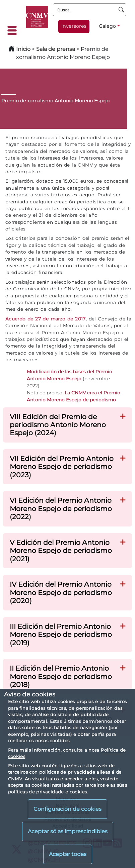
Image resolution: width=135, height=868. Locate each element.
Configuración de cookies (67, 809)
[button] (123, 416)
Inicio (23, 49)
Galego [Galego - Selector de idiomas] (107, 26)
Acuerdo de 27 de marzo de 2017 (46, 319)
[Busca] (121, 10)
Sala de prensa (56, 49)
